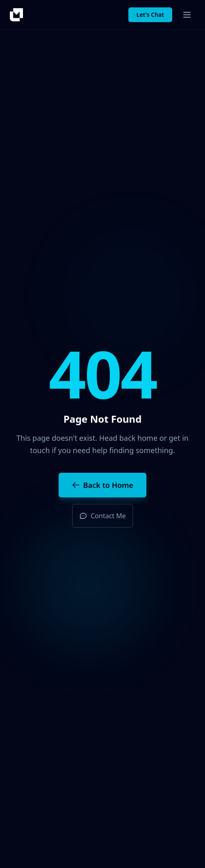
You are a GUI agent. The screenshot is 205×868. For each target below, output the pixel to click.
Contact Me (102, 516)
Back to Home (102, 485)
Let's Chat (150, 15)
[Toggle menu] (187, 15)
